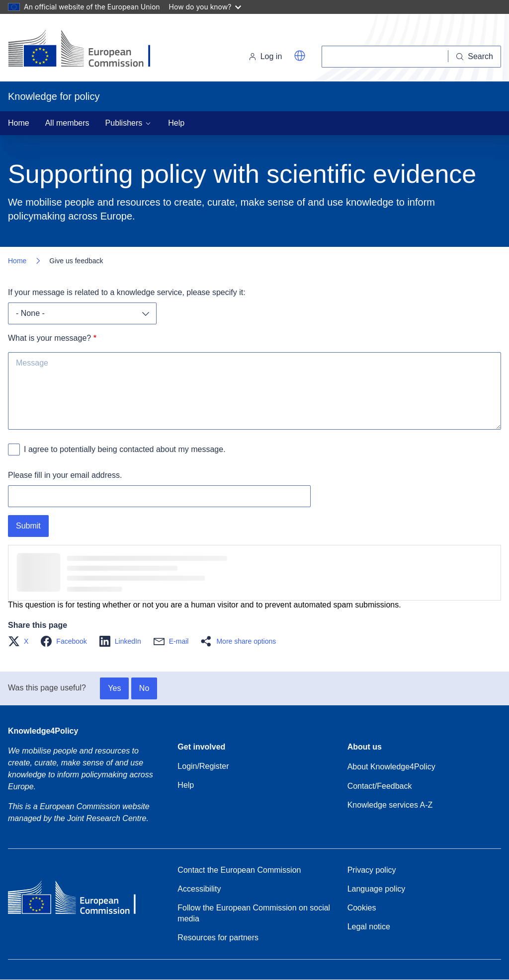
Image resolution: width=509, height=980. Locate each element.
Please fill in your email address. (65, 475)
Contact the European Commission (239, 870)
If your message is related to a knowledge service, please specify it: (127, 292)
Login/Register (203, 766)
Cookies (362, 908)
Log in (265, 56)
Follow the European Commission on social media (254, 913)
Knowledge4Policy (43, 731)
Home (19, 123)
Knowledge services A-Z (390, 805)
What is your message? (49, 338)
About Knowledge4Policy (391, 767)
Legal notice (369, 927)
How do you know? (205, 7)
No (144, 688)
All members (67, 123)
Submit (28, 526)
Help (176, 123)
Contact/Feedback (380, 786)
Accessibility (199, 889)
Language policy (377, 889)
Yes (114, 688)
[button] (300, 56)
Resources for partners (218, 938)
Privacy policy (372, 870)
